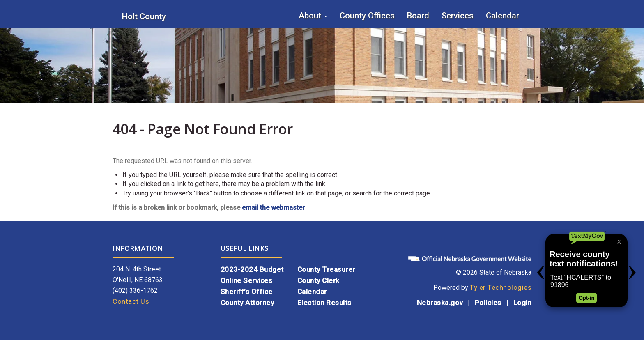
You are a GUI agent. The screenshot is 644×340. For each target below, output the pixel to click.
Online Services (247, 280)
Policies (488, 303)
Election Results (324, 303)
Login (523, 303)
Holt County (144, 16)
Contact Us (131, 301)
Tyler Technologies (501, 287)
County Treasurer (326, 269)
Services (458, 16)
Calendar (503, 16)
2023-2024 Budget (252, 269)
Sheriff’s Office (247, 292)
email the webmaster (273, 208)
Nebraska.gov (440, 303)
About (313, 16)
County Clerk (319, 280)
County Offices (367, 16)
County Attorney (247, 303)
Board (418, 16)
